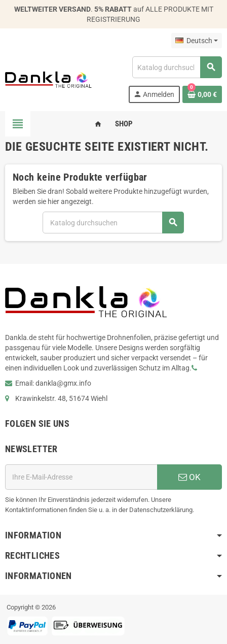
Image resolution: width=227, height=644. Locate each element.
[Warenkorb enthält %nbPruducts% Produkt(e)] (202, 94)
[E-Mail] (81, 477)
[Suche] (177, 67)
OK (190, 477)
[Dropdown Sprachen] (197, 41)
